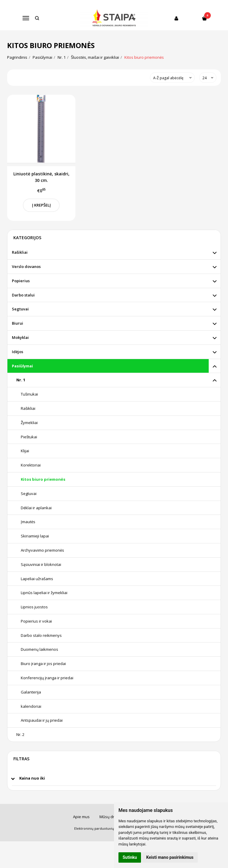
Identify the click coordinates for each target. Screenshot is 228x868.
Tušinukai (29, 394)
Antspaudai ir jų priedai (42, 720)
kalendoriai (31, 706)
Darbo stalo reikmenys (41, 635)
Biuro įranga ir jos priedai (43, 664)
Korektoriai (31, 465)
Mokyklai (20, 337)
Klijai (25, 451)
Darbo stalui (23, 295)
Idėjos (18, 352)
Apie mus (81, 817)
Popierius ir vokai (36, 621)
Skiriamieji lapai (35, 536)
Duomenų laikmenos (39, 649)
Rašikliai (20, 252)
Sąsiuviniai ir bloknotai (41, 564)
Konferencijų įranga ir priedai (47, 678)
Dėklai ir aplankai (36, 508)
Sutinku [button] (130, 857)
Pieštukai (29, 437)
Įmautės (28, 522)
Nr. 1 (21, 380)
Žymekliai (29, 423)
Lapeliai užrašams (37, 579)
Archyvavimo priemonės (42, 550)
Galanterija (31, 692)
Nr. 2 (20, 734)
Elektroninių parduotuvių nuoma (100, 828)
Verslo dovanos (26, 266)
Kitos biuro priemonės (43, 479)
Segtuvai (20, 309)
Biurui (18, 323)
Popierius (21, 281)
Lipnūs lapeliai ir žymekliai (44, 593)
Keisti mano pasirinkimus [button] (170, 857)
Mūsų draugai (112, 817)
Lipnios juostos (34, 607)
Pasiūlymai (22, 366)
